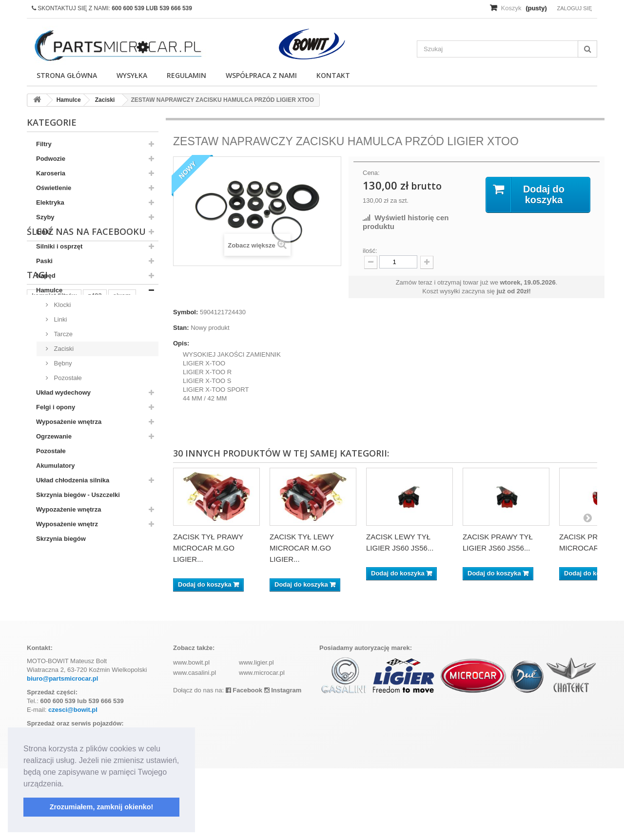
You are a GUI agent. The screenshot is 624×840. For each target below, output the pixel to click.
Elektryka (50, 202)
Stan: (181, 328)
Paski (44, 261)
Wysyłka (132, 75)
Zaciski (63, 349)
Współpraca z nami (261, 75)
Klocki (61, 305)
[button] (67, 784)
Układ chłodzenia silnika (73, 480)
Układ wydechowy (63, 392)
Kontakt (333, 75)
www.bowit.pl (191, 734)
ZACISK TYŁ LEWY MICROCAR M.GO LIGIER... (302, 548)
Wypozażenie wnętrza (68, 509)
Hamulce (49, 290)
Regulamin (186, 75)
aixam (122, 630)
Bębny (62, 363)
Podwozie (51, 159)
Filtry (44, 144)
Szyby (45, 217)
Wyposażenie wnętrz (67, 524)
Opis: (181, 343)
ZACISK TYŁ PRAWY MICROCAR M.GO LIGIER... (208, 548)
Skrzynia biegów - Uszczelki (78, 495)
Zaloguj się (574, 8)
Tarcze (62, 334)
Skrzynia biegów (61, 539)
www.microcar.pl (262, 744)
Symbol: (185, 312)
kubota (42, 645)
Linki (43, 232)
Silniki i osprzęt (59, 246)
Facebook (244, 762)
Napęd (46, 276)
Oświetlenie (54, 188)
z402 (95, 630)
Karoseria (51, 173)
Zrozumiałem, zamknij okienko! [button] (102, 807)
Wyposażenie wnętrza (69, 422)
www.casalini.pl (195, 744)
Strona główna (67, 75)
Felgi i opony (56, 407)
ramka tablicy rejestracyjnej (106, 645)
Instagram (283, 762)
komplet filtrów (54, 630)
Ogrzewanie (54, 436)
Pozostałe (67, 378)
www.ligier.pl (256, 734)
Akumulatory (55, 466)
